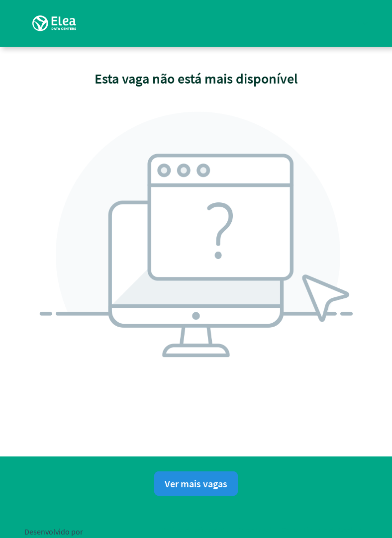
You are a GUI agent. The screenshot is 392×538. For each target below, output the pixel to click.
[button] (360, 23)
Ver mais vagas (196, 484)
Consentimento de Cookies (322, 530)
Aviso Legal (255, 530)
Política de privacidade (195, 530)
